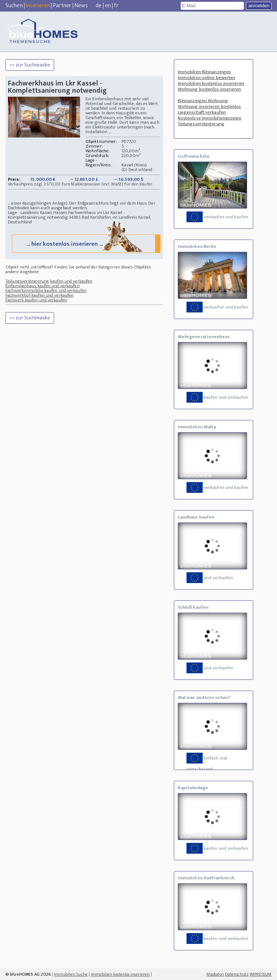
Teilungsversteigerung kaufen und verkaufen (49, 284)
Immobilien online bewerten (207, 78)
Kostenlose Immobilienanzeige (210, 118)
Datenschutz (237, 974)
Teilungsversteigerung (201, 124)
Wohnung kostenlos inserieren (210, 89)
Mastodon (215, 974)
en (108, 6)
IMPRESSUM (261, 974)
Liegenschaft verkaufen (202, 112)
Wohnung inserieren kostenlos (210, 106)
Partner (62, 6)
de (98, 6)
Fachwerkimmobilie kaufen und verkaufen (46, 293)
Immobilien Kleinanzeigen (204, 72)
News (81, 6)
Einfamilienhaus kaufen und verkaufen (43, 288)
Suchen (14, 6)
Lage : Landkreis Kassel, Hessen (38, 213)
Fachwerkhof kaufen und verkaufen (39, 298)
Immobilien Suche (71, 974)
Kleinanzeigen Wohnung (203, 101)
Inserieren (38, 6)
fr (116, 6)
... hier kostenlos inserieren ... (85, 246)
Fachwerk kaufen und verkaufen (36, 302)
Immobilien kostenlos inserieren (211, 83)
